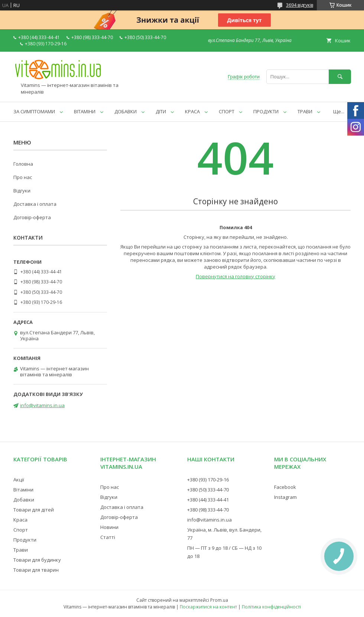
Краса (20, 520)
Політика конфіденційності (271, 607)
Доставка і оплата (35, 204)
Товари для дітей (34, 510)
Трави (21, 550)
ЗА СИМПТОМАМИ (34, 111)
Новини (109, 527)
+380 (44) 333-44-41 (208, 500)
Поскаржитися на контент (208, 607)
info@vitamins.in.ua (42, 405)
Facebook (285, 487)
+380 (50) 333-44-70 (208, 490)
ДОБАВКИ (126, 111)
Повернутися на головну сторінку (235, 276)
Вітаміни (23, 490)
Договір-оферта (32, 217)
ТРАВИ (305, 111)
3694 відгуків (300, 5)
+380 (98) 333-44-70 (208, 510)
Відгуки (22, 191)
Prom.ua (219, 600)
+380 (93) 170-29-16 (208, 480)
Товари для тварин (36, 570)
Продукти (25, 540)
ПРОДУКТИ (266, 111)
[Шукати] (340, 77)
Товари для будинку (37, 560)
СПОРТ (227, 111)
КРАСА (192, 111)
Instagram (285, 497)
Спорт (21, 530)
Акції (19, 480)
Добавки (24, 500)
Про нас (23, 177)
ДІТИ (161, 111)
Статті (108, 537)
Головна (23, 164)
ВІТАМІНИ (85, 111)
